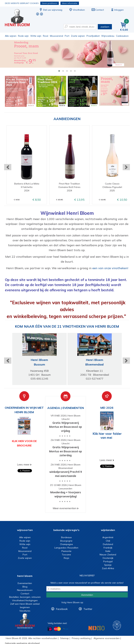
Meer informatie (70, 3)
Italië (108, 551)
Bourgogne (66, 541)
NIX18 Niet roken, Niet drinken (96, 628)
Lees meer (23, 464)
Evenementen (25, 583)
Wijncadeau (108, 36)
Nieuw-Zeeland (108, 555)
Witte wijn (36, 36)
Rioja (66, 558)
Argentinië (108, 537)
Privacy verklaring (81, 638)
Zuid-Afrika (108, 568)
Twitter (88, 609)
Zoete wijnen (78, 36)
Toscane (66, 555)
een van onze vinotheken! (110, 268)
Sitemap (64, 638)
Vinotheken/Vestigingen (25, 600)
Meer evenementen (65, 508)
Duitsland (108, 544)
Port (67, 36)
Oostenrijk (108, 558)
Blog (25, 587)
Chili (108, 541)
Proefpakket (93, 36)
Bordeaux (66, 537)
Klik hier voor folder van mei (107, 436)
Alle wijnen (11, 36)
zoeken (105, 27)
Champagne (66, 544)
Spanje (108, 565)
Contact (98, 10)
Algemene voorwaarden (107, 638)
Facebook (62, 609)
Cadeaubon (122, 36)
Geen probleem (50, 3)
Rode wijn (23, 36)
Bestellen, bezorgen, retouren (25, 597)
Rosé (46, 36)
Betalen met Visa (66, 629)
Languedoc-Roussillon (66, 548)
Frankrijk (108, 548)
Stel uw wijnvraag (51, 10)
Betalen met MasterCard (57, 629)
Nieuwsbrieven (25, 590)
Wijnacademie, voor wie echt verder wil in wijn (117, 625)
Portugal (108, 561)
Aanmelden (87, 595)
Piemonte (66, 551)
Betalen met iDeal (50, 629)
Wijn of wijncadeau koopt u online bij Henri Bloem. (19, 18)
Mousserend (57, 36)
